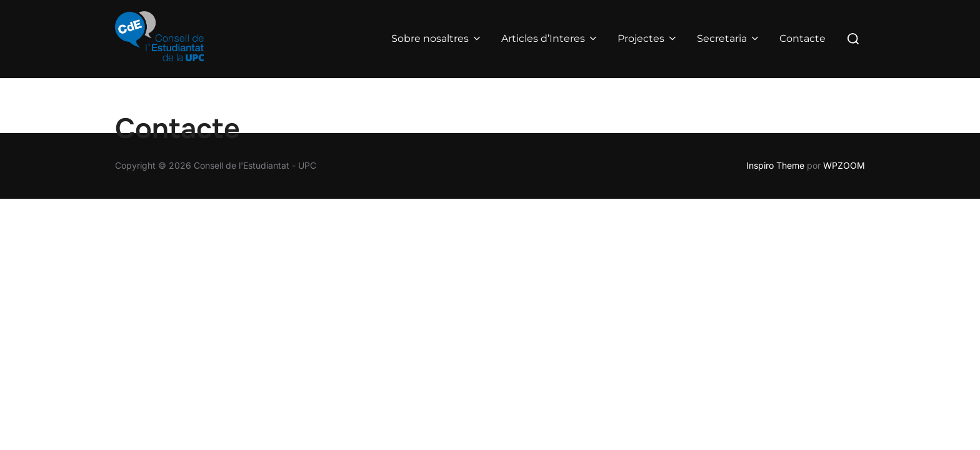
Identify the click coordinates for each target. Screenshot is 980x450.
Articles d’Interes (550, 38)
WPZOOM (844, 165)
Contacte (802, 38)
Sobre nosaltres (437, 38)
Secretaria (729, 38)
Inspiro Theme (775, 165)
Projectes (648, 38)
